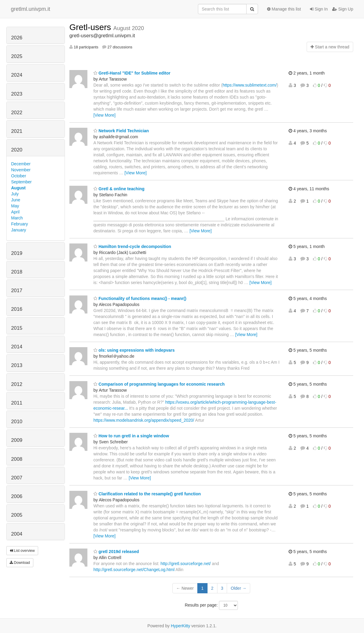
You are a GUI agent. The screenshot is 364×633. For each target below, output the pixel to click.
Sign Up (343, 9)
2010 (17, 422)
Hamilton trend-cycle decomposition (132, 246)
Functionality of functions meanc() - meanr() (140, 298)
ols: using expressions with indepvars (134, 350)
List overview (22, 551)
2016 (17, 309)
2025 (17, 56)
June (16, 200)
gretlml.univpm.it (30, 9)
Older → (238, 588)
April (15, 212)
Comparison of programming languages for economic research (159, 384)
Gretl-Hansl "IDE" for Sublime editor (132, 73)
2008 (17, 459)
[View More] (105, 115)
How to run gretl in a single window (131, 436)
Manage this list (284, 9)
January (19, 230)
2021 (17, 131)
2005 (17, 515)
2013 (17, 365)
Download (20, 563)
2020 (17, 150)
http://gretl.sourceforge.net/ (185, 564)
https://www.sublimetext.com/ (250, 85)
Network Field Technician (121, 131)
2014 (17, 347)
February (20, 224)
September (21, 182)
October (19, 176)
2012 (17, 384)
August (18, 188)
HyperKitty (181, 626)
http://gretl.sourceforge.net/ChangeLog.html (134, 570)
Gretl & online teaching (119, 189)
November (21, 170)
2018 (17, 272)
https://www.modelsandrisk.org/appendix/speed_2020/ (144, 420)
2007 (17, 478)
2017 (17, 291)
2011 (17, 403)
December (21, 164)
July (15, 194)
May (15, 206)
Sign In (319, 9)
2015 (17, 328)
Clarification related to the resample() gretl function (147, 494)
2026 (17, 38)
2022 (17, 113)
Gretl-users (91, 27)
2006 (17, 496)
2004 (17, 534)
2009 (17, 440)
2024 (17, 75)
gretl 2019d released (116, 552)
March (17, 218)
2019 (17, 253)
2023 (17, 94)
